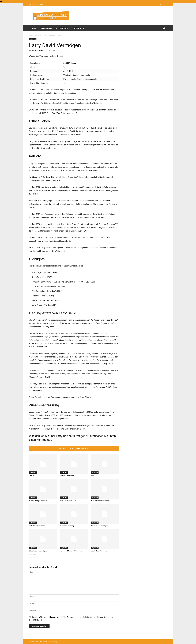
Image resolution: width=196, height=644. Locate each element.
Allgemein (38, 35)
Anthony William (38, 50)
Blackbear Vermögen (68, 526)
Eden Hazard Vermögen (38, 551)
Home (34, 28)
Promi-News (46, 28)
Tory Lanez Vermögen (68, 501)
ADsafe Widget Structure (38, 501)
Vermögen (79, 28)
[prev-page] (31, 556)
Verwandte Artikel (66, 448)
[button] (164, 28)
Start (31, 35)
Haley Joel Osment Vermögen (71, 551)
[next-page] (35, 556)
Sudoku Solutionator (67, 476)
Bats (92, 476)
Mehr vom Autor (83, 448)
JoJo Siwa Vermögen (37, 526)
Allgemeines (63, 28)
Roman (32, 476)
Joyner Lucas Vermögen (100, 501)
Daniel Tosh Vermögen (99, 526)
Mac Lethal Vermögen (99, 551)
